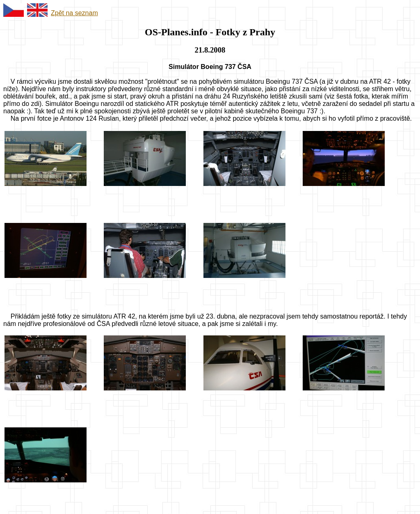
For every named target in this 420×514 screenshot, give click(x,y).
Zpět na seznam (74, 13)
